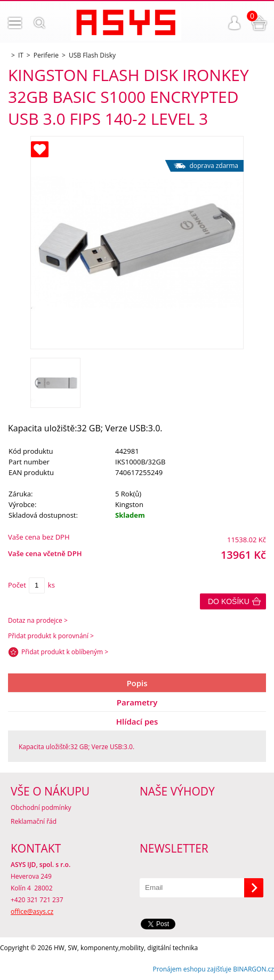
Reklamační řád (34, 821)
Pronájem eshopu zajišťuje (192, 969)
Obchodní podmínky (41, 808)
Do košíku (229, 601)
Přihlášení (235, 23)
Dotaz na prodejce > (38, 620)
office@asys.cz (32, 911)
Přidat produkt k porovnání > (51, 636)
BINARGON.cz (253, 969)
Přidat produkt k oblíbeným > (65, 652)
